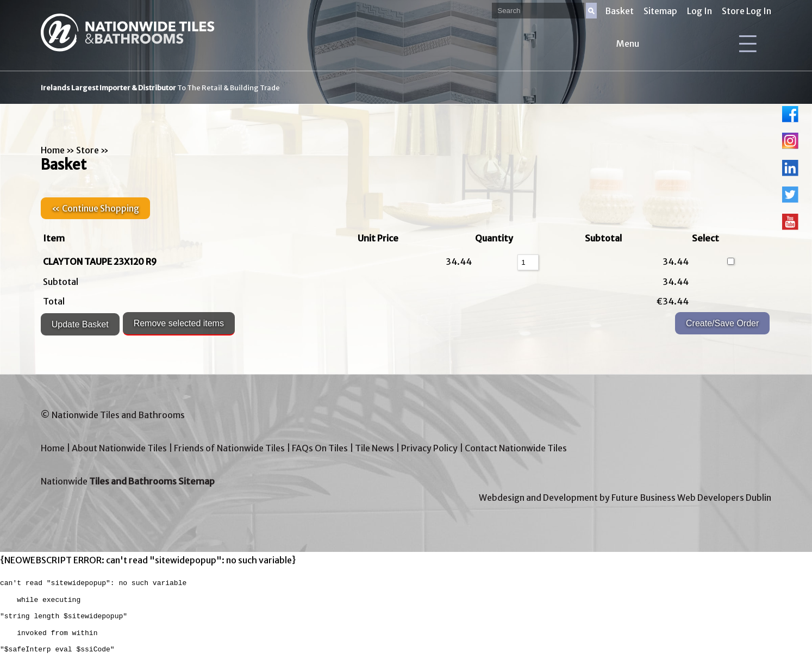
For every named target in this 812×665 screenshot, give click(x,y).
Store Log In (747, 11)
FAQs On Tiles (320, 448)
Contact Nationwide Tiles (516, 448)
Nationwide (128, 481)
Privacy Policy (429, 448)
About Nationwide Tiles (119, 448)
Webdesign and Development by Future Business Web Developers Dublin (625, 498)
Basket (619, 11)
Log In (699, 11)
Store (88, 150)
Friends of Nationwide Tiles (229, 448)
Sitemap (660, 11)
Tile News (374, 448)
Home (53, 150)
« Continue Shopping (95, 208)
